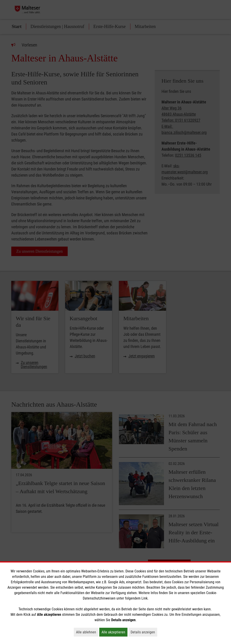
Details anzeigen (144, 632)
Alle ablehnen (87, 632)
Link (144, 598)
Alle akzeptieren (114, 632)
